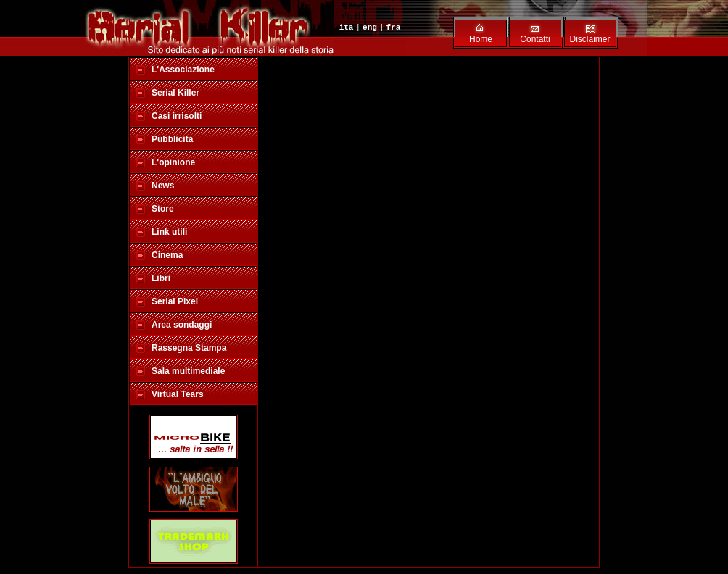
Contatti (535, 39)
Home (481, 39)
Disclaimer (590, 39)
